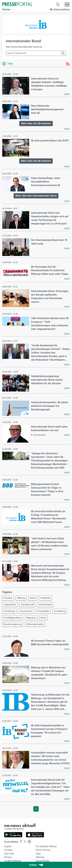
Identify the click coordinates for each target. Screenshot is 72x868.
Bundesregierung (13, 624)
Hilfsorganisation (35, 624)
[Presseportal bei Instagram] (28, 841)
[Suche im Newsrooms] (36, 53)
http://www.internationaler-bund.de (24, 47)
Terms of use (43, 850)
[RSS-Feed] (68, 64)
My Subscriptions (60, 9)
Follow (36, 865)
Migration (31, 618)
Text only (9, 854)
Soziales (8, 598)
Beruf (44, 618)
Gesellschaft (27, 605)
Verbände (45, 598)
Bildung (21, 598)
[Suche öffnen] (58, 4)
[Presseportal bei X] (24, 842)
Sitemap (40, 857)
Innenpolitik (43, 611)
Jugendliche (10, 605)
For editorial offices (46, 846)
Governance (26, 611)
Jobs (38, 854)
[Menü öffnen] (67, 4)
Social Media (43, 861)
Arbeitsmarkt (45, 605)
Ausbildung (60, 611)
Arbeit (33, 598)
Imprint (8, 846)
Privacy (8, 857)
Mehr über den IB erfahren (36, 123)
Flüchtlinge (9, 611)
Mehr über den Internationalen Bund (36, 196)
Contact (8, 850)
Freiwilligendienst (13, 618)
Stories (6, 9)
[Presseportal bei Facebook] (20, 842)
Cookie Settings (12, 861)
